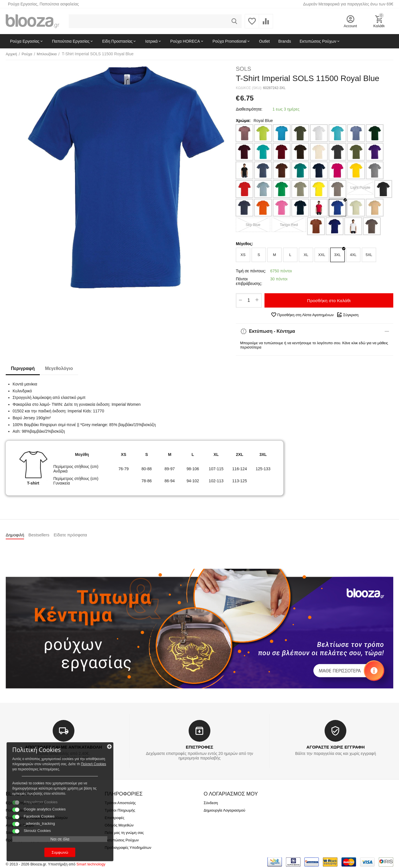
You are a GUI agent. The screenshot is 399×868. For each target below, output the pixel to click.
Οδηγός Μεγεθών (119, 825)
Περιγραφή (23, 368)
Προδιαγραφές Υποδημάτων (128, 848)
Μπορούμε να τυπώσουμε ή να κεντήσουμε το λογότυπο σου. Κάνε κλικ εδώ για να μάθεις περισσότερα (314, 345)
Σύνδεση (211, 803)
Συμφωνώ (44, 850)
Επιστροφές (115, 818)
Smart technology (91, 864)
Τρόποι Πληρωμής (120, 810)
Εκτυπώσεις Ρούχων (122, 840)
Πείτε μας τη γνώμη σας (124, 833)
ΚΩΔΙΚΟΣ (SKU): (249, 88)
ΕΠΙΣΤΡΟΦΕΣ (200, 747)
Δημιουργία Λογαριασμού (224, 810)
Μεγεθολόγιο (61, 368)
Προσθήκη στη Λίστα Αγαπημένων (302, 315)
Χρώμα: (243, 121)
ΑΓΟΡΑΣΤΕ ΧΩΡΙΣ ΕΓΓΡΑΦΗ (336, 747)
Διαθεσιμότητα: (249, 109)
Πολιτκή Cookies (39, 752)
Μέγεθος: (244, 244)
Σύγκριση (348, 315)
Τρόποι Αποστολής (120, 803)
